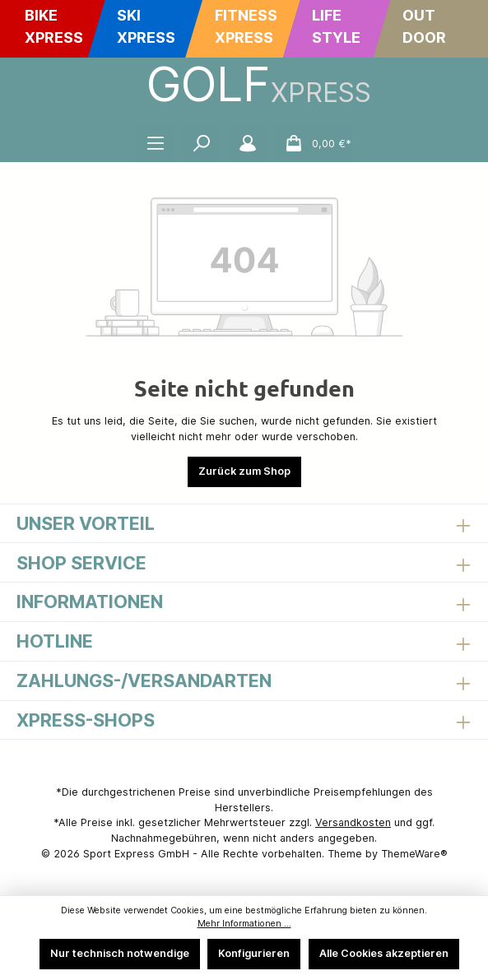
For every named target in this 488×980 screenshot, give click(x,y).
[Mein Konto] (248, 144)
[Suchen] (202, 144)
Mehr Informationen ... (244, 924)
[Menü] (156, 144)
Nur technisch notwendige (120, 953)
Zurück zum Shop (244, 471)
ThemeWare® (414, 854)
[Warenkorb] (313, 144)
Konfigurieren (254, 953)
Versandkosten (353, 822)
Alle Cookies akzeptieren (384, 953)
